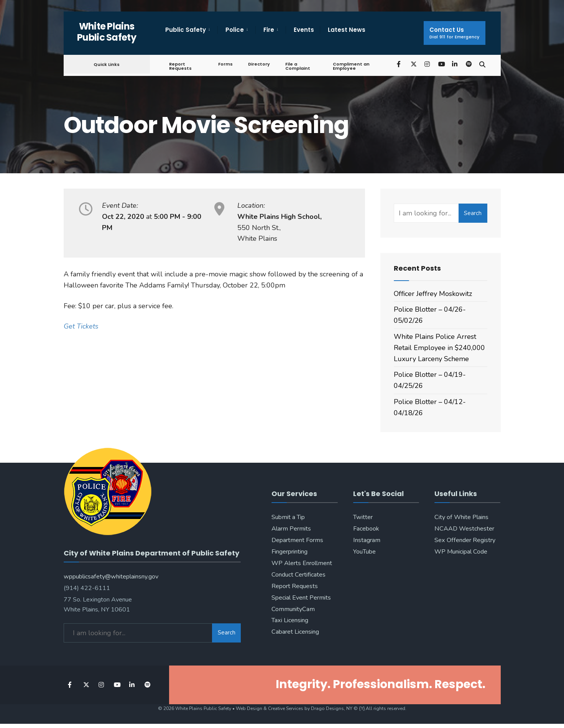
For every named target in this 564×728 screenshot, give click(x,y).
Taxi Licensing (290, 620)
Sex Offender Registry (465, 540)
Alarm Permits (291, 529)
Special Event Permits (301, 598)
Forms (225, 64)
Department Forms (297, 540)
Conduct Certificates (298, 575)
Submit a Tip (288, 517)
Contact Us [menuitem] (455, 33)
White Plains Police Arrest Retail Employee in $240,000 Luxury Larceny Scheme (439, 348)
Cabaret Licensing (295, 632)
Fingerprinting (289, 552)
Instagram (367, 540)
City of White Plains (461, 517)
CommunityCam (293, 609)
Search (473, 213)
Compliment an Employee (351, 66)
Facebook (366, 529)
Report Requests (180, 66)
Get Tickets (81, 326)
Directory (259, 64)
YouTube (364, 552)
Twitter (363, 517)
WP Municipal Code (461, 552)
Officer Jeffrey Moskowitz (433, 294)
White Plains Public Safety (107, 32)
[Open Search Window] (482, 64)
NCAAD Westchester (464, 529)
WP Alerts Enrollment (302, 563)
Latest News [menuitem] (347, 30)
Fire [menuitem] (269, 30)
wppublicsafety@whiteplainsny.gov (111, 577)
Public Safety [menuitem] (186, 30)
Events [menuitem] (304, 30)
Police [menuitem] (235, 30)
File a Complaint (298, 66)
